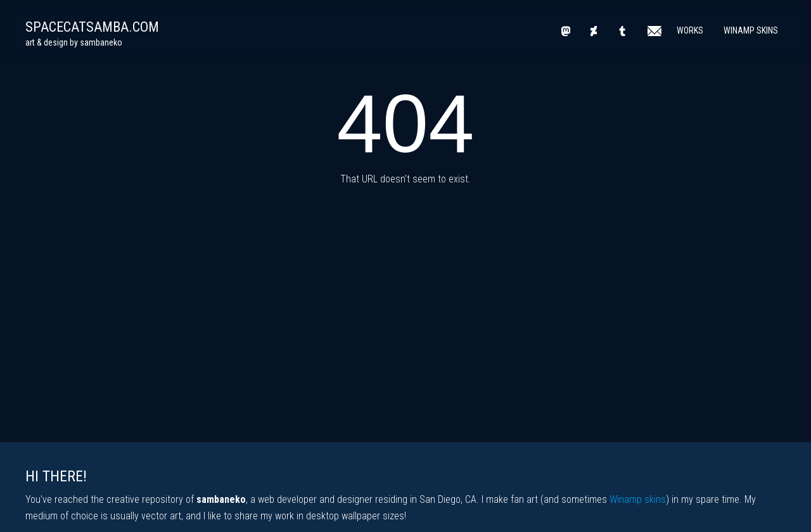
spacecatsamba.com (92, 27)
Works (690, 30)
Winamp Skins (751, 30)
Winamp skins (638, 499)
